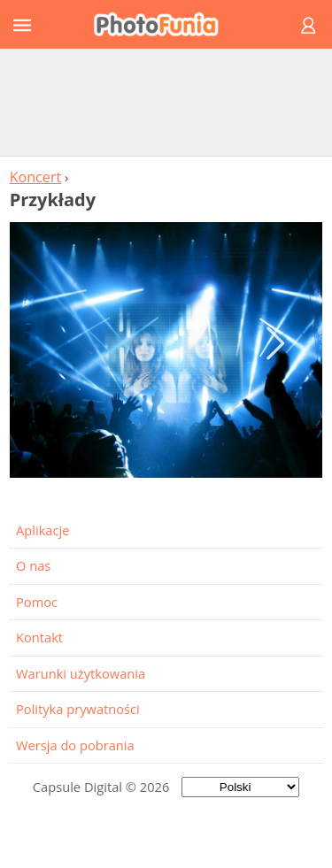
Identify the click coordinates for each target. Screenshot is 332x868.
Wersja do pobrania (75, 745)
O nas (33, 565)
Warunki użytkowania (81, 673)
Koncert (36, 177)
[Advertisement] (166, 102)
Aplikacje (42, 530)
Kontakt (39, 637)
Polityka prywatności (78, 709)
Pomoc (37, 602)
